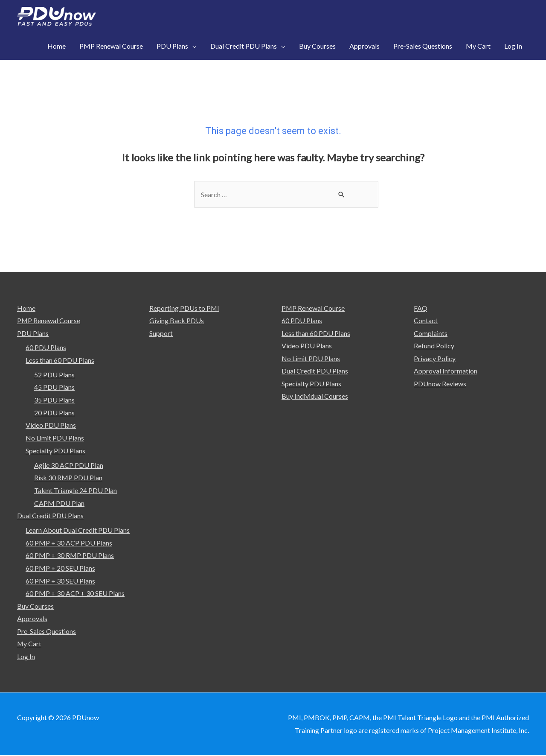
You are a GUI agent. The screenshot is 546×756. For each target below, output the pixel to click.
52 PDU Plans (54, 375)
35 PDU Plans (54, 400)
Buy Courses (35, 606)
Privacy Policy (435, 359)
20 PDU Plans (54, 413)
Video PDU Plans (51, 425)
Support (161, 334)
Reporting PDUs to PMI (184, 308)
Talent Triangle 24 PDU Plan (76, 491)
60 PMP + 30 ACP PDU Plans (69, 543)
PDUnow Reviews (440, 384)
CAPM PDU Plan (59, 504)
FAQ (421, 308)
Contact (426, 321)
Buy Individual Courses (315, 397)
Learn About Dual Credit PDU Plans (78, 530)
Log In (26, 657)
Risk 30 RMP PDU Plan (68, 478)
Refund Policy (434, 346)
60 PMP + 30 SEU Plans (60, 581)
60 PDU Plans (46, 348)
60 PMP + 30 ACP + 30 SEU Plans (75, 594)
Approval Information (446, 372)
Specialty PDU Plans (55, 451)
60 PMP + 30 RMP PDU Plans (70, 556)
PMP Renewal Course (49, 321)
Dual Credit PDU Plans (50, 516)
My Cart (29, 644)
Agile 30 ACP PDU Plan (69, 466)
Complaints (431, 334)
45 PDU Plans (54, 387)
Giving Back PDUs (177, 321)
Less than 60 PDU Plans (60, 360)
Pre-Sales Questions (46, 632)
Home (26, 308)
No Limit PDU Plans (55, 438)
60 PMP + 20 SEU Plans (60, 568)
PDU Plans (33, 334)
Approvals (32, 619)
